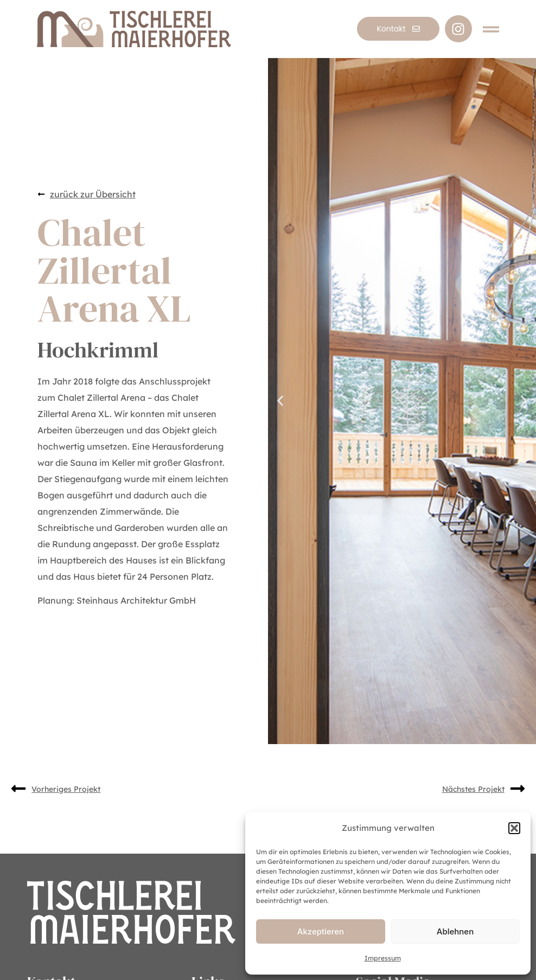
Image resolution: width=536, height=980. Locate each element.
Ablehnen (455, 931)
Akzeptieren (321, 931)
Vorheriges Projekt (66, 789)
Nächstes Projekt (473, 789)
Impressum (383, 958)
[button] (514, 828)
